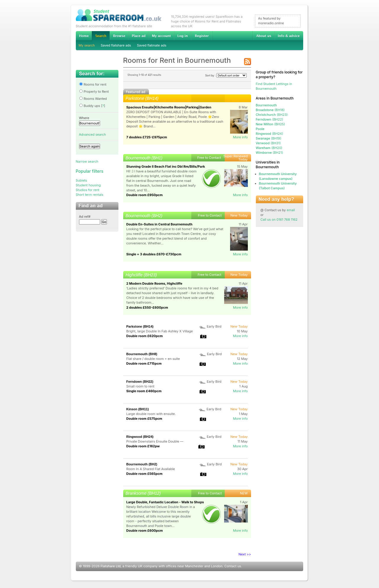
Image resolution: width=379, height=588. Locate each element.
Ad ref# (85, 217)
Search (101, 36)
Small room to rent (140, 386)
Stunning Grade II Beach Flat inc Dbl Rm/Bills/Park (166, 166)
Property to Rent (94, 92)
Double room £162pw (143, 446)
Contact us (233, 566)
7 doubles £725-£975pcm (147, 137)
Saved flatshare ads (116, 45)
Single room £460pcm (144, 391)
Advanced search (93, 134)
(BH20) (269, 148)
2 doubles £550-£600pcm (147, 307)
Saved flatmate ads (151, 45)
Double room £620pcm (145, 336)
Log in (183, 36)
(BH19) (269, 138)
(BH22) (269, 119)
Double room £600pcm (145, 531)
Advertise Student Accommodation (139, 36)
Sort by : (226, 75)
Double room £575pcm (144, 419)
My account (161, 36)
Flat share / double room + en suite (153, 359)
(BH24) (270, 134)
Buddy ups (90, 106)
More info (240, 137)
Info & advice (289, 36)
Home (84, 36)
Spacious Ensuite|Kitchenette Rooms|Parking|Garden (169, 107)
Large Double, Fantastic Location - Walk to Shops (165, 502)
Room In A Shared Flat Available (151, 469)
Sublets (82, 180)
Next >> (245, 554)
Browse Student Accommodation (119, 36)
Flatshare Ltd (111, 566)
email (291, 210)
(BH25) (270, 124)
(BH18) (270, 110)
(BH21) (269, 153)
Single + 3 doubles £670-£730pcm (154, 254)
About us (264, 36)
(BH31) (268, 143)
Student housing (88, 185)
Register (202, 36)
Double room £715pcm (144, 363)
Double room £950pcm (145, 195)
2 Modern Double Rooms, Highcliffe (154, 283)
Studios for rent (88, 190)
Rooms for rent (93, 84)
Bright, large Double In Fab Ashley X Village (160, 331)
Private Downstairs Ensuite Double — (155, 441)
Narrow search (87, 161)
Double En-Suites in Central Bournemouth (159, 224)
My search (87, 45)
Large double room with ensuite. (151, 414)
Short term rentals (90, 195)
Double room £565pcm (144, 474)
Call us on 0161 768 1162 (279, 220)
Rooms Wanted (93, 99)
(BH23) (272, 115)
